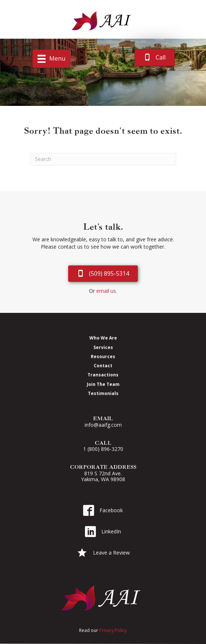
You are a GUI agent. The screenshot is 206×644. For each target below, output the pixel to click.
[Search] (103, 159)
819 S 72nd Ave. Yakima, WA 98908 (103, 476)
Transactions (103, 375)
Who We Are (103, 338)
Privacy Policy (113, 630)
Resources (103, 356)
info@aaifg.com (103, 425)
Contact (103, 365)
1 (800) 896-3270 (103, 449)
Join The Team (103, 384)
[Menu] (51, 59)
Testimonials (103, 393)
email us (106, 291)
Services (103, 347)
